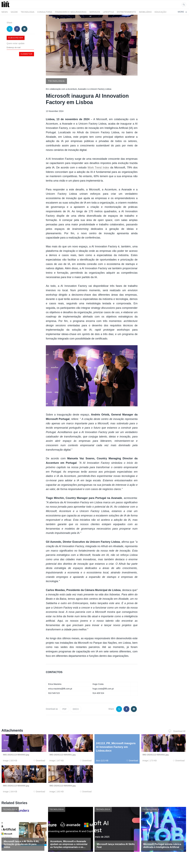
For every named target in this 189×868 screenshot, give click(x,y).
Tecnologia (28, 12)
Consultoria (45, 12)
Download (39, 761)
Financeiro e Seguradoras (71, 12)
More (182, 12)
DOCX (76, 709)
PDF (64, 709)
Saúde (14, 12)
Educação (161, 12)
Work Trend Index (98, 168)
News (5, 12)
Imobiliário (145, 12)
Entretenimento (126, 12)
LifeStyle (108, 12)
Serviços (95, 12)
